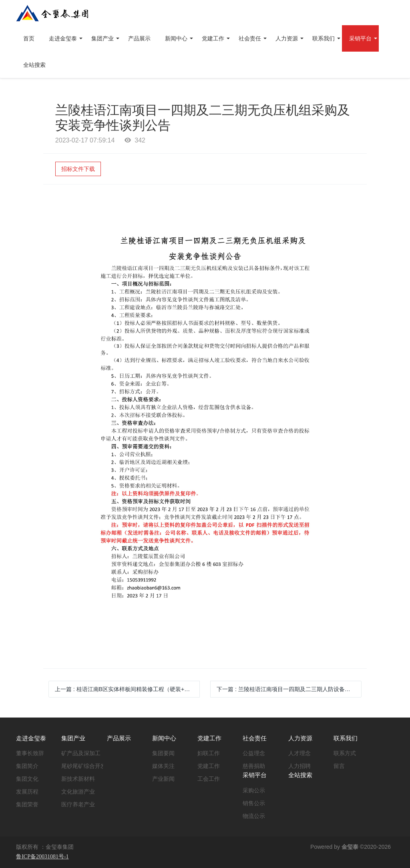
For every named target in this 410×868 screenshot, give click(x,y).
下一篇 (289, 689)
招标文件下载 (78, 169)
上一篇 (127, 689)
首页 (29, 38)
